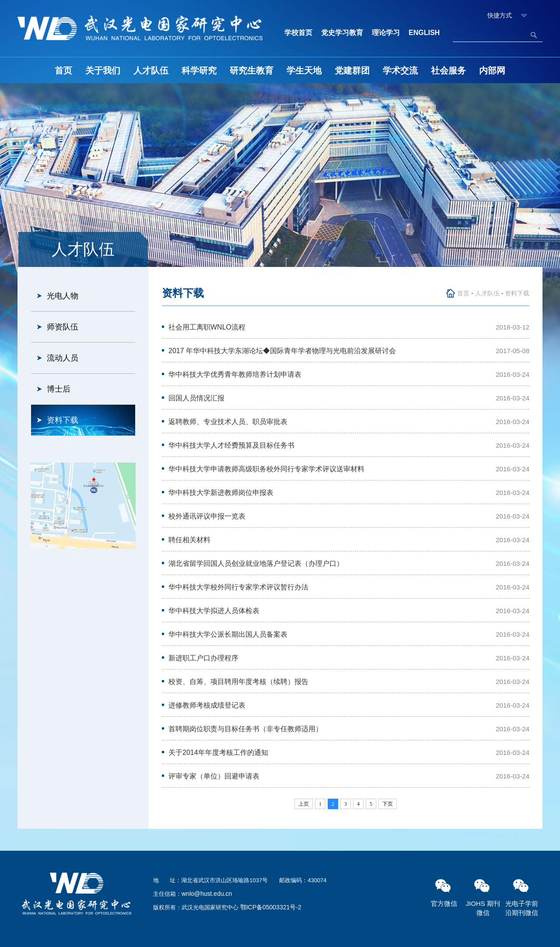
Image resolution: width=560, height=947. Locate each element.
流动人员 (63, 358)
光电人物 (63, 296)
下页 (388, 804)
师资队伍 (63, 327)
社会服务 (448, 70)
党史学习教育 (342, 33)
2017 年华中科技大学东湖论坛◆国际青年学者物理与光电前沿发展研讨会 (282, 351)
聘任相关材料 (189, 540)
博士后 (59, 389)
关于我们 (103, 70)
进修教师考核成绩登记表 (207, 705)
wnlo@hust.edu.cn (207, 894)
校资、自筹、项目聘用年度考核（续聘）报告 (238, 682)
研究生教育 (252, 70)
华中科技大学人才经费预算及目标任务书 (231, 445)
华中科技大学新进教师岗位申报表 (221, 493)
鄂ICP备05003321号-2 (271, 907)
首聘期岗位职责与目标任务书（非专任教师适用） (245, 729)
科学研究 (199, 70)
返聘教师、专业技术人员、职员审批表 (228, 422)
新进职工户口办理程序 (203, 658)
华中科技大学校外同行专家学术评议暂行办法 (238, 587)
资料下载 (63, 420)
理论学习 (386, 33)
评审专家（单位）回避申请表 (214, 776)
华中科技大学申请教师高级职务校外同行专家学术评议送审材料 (266, 469)
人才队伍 (151, 70)
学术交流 (400, 70)
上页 (304, 804)
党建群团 (352, 70)
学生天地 (304, 70)
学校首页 (298, 33)
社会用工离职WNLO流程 (207, 327)
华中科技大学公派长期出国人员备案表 (228, 634)
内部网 (492, 70)
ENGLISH (424, 33)
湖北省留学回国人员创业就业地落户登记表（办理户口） (256, 563)
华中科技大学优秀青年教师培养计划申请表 (235, 374)
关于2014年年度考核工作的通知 (218, 752)
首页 (63, 70)
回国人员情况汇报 (196, 398)
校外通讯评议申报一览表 (207, 516)
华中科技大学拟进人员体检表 (214, 611)
